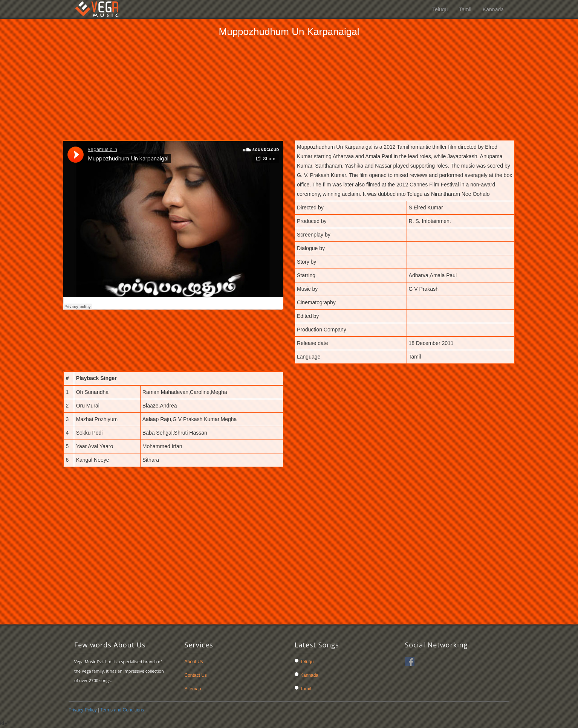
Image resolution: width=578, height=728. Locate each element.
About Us (194, 662)
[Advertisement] (289, 88)
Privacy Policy (83, 710)
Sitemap (193, 689)
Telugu (440, 9)
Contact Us (196, 675)
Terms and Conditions (122, 710)
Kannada (493, 9)
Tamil (465, 9)
